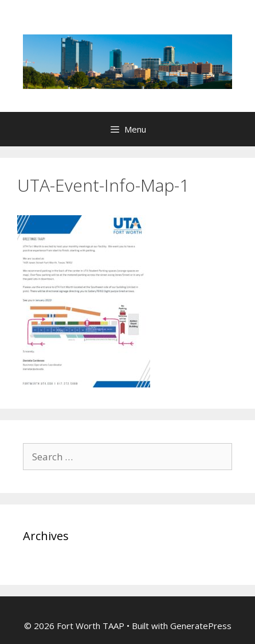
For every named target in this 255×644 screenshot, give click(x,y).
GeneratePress (201, 626)
